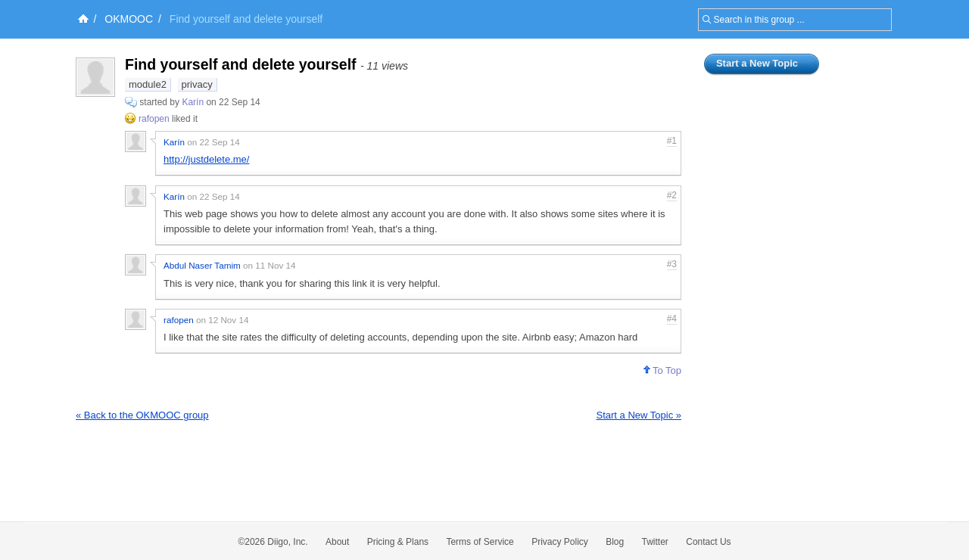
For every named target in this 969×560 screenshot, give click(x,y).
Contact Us (708, 542)
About (337, 542)
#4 (672, 319)
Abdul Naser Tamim (202, 265)
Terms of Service (480, 542)
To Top (662, 370)
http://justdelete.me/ (206, 159)
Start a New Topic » (639, 415)
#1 (672, 141)
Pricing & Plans (398, 542)
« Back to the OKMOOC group (142, 415)
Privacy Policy (560, 542)
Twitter (655, 542)
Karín (194, 102)
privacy (197, 84)
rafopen (154, 119)
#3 (672, 264)
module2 (148, 84)
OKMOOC (129, 19)
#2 (672, 195)
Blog (615, 542)
